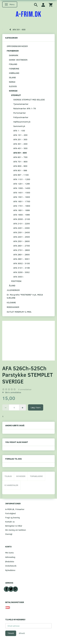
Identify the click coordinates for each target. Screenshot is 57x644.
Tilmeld (11, 633)
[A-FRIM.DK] (29, 14)
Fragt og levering (12, 517)
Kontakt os (10, 522)
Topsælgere (36, 476)
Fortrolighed (10, 513)
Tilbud (8, 476)
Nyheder (21, 476)
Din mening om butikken (16, 530)
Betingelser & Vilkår (14, 526)
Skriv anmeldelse (13, 392)
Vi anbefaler (11, 485)
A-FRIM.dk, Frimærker (15, 509)
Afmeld (22, 633)
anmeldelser (25, 389)
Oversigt (9, 534)
